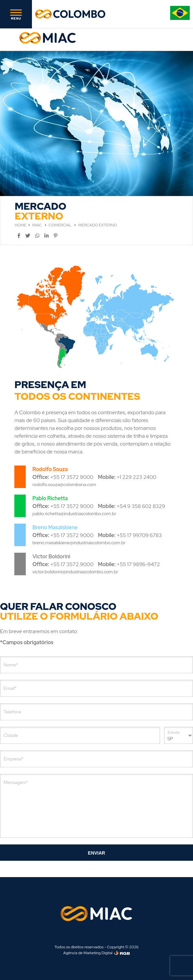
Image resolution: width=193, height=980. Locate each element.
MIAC (37, 225)
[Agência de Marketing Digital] (122, 953)
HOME (21, 225)
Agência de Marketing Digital (88, 953)
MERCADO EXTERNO (98, 225)
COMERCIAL (60, 225)
